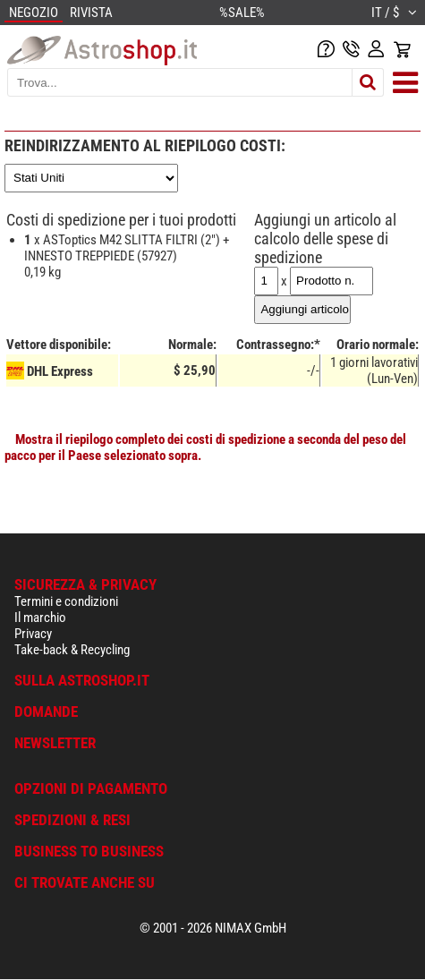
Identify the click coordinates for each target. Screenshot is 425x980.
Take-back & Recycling (72, 650)
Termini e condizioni (66, 601)
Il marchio (40, 618)
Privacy (33, 634)
